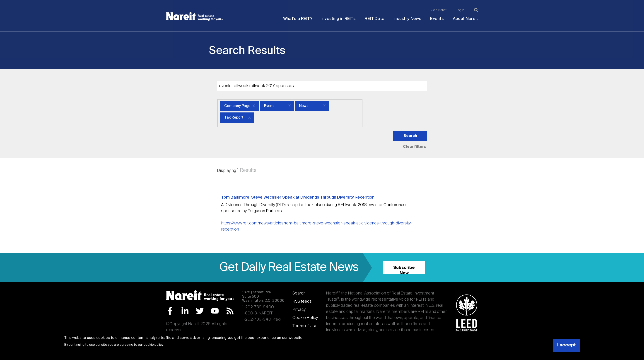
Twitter (200, 311)
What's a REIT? (298, 19)
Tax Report (234, 118)
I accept (567, 345)
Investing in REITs (339, 19)
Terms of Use (305, 326)
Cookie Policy (305, 318)
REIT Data (375, 19)
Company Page (237, 106)
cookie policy (153, 345)
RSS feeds (302, 302)
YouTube (215, 311)
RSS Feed (230, 311)
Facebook (170, 311)
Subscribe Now (404, 270)
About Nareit (466, 19)
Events (437, 19)
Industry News (407, 19)
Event (269, 106)
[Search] (476, 10)
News (304, 106)
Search (299, 293)
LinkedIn (185, 311)
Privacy (299, 310)
